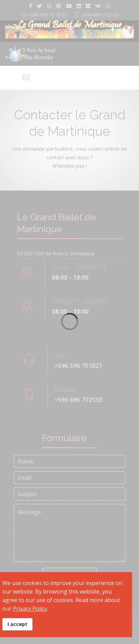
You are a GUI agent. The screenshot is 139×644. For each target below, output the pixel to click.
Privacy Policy (30, 609)
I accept (17, 624)
